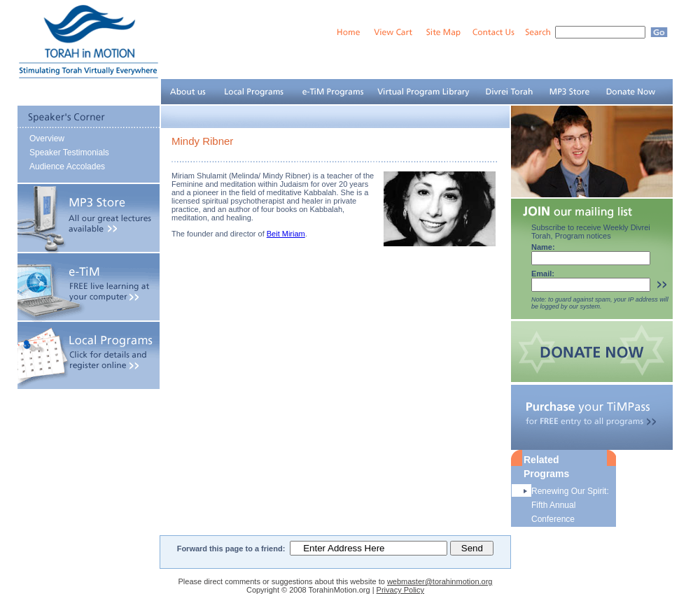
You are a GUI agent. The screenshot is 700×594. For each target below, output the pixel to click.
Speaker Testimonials (69, 153)
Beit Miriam (286, 234)
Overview (47, 139)
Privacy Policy (400, 590)
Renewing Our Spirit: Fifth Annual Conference (570, 505)
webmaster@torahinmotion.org (440, 581)
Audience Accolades (67, 167)
